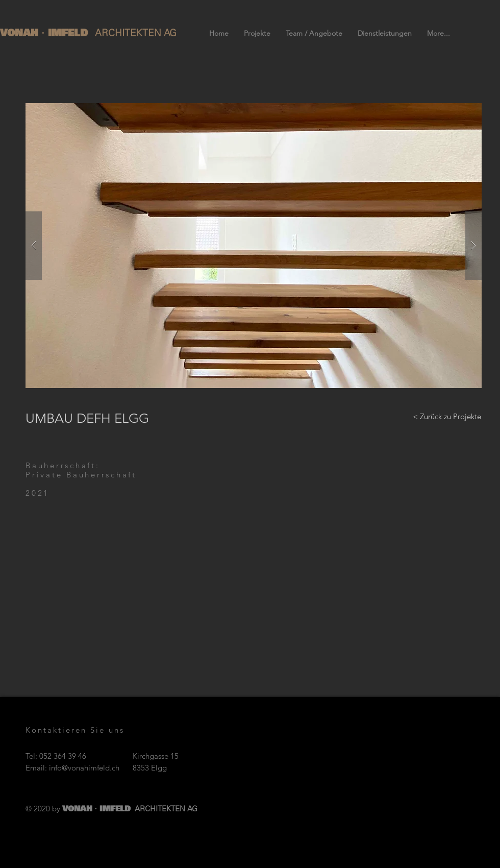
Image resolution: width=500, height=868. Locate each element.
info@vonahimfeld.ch (84, 768)
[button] (254, 246)
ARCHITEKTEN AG (136, 33)
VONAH (21, 33)
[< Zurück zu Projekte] (447, 416)
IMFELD (70, 33)
